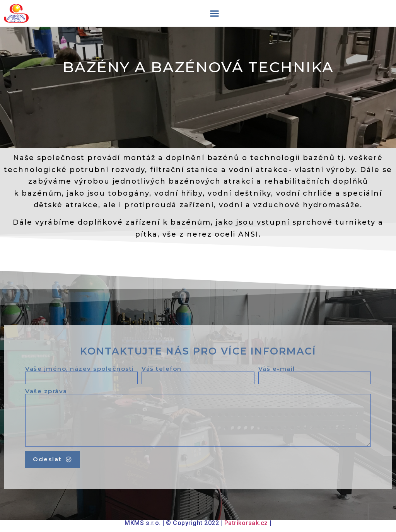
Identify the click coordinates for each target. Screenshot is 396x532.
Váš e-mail (277, 369)
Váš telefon (162, 369)
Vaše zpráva (46, 391)
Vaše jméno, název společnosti (80, 369)
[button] (214, 14)
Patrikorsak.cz (246, 523)
